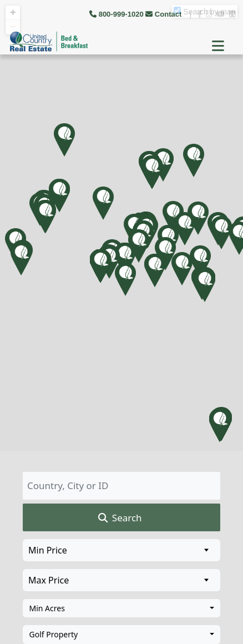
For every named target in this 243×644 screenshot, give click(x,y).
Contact (164, 14)
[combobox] (121, 608)
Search (119, 518)
